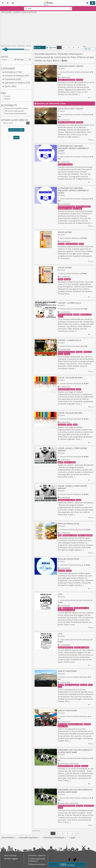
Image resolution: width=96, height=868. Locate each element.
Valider (16, 138)
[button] (16, 131)
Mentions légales (11, 859)
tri (84, 46)
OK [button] (28, 123)
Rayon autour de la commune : (13, 46)
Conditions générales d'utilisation (37, 860)
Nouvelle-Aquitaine (45, 54)
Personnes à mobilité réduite (16, 109)
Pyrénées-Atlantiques (70, 54)
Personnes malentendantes (16, 114)
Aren (73, 837)
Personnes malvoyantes (14, 111)
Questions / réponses (37, 855)
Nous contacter (10, 855)
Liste (37, 47)
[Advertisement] (46, 29)
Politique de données (37, 864)
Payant (7, 99)
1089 (67, 865)
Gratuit (8, 97)
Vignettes (51, 47)
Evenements (8, 837)
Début (4, 60)
